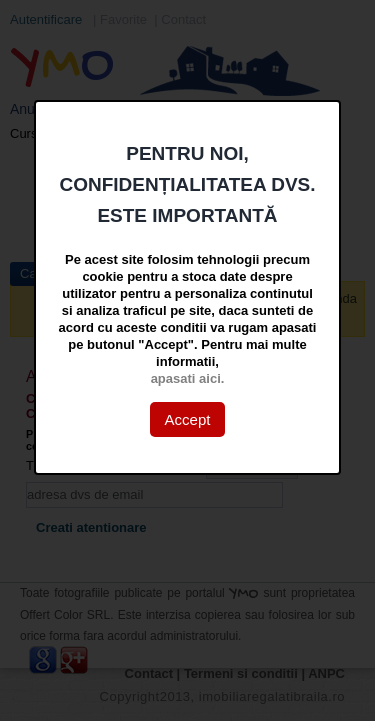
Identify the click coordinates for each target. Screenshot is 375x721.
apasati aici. (188, 378)
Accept (188, 419)
